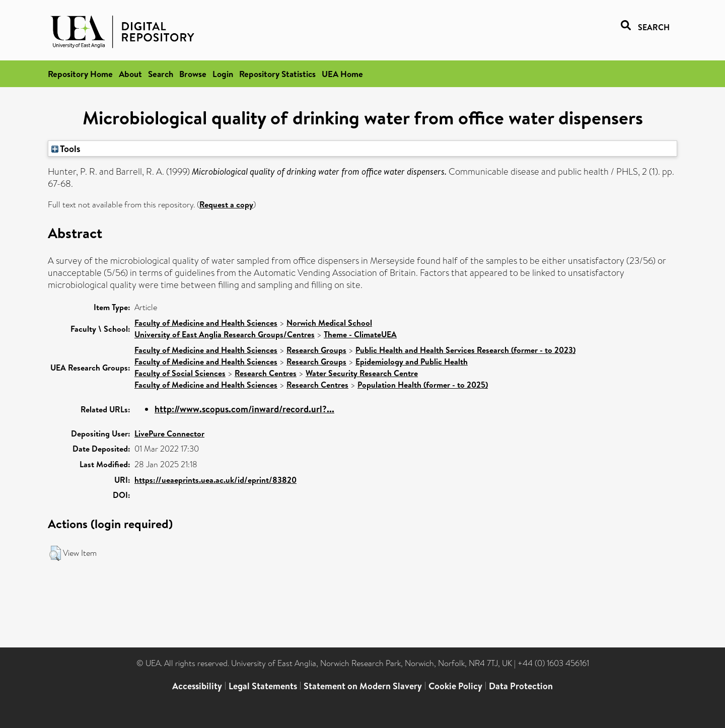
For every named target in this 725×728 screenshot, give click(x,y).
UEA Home (342, 74)
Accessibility (197, 686)
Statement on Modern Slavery (363, 686)
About (130, 74)
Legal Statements (263, 686)
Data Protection (521, 686)
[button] (55, 553)
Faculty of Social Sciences (180, 373)
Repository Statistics (277, 74)
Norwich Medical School (329, 323)
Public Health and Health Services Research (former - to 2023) (465, 350)
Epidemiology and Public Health (412, 361)
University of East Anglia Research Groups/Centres (225, 334)
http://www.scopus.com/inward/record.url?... (244, 409)
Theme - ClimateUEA (360, 334)
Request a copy (226, 204)
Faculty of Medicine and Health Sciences (206, 323)
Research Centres (266, 373)
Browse (193, 74)
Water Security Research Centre (362, 373)
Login (223, 74)
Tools (66, 149)
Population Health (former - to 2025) (423, 385)
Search (161, 74)
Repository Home (80, 74)
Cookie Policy (455, 686)
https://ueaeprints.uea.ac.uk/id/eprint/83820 (215, 480)
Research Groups (316, 350)
